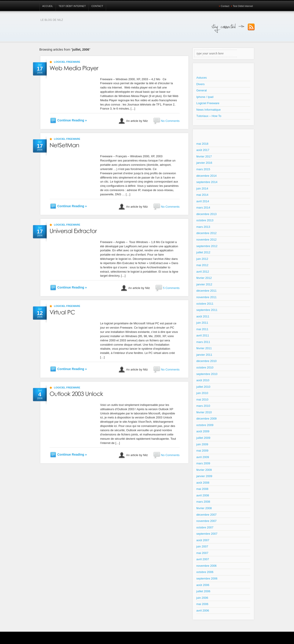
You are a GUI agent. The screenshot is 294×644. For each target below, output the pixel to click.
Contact (97, 6)
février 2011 (204, 348)
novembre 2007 (207, 521)
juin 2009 (202, 444)
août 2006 (203, 585)
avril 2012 (203, 272)
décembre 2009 (207, 419)
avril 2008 (203, 495)
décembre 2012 (207, 233)
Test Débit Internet (72, 6)
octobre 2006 (205, 572)
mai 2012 (202, 265)
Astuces (202, 78)
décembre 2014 (207, 176)
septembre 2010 (207, 374)
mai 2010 (202, 400)
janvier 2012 (204, 284)
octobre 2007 (205, 527)
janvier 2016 (204, 163)
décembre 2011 (207, 291)
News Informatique (209, 110)
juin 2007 (202, 546)
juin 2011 (202, 323)
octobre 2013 (205, 220)
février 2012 (204, 278)
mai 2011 (202, 329)
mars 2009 (203, 463)
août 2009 (203, 431)
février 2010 (204, 412)
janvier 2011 (204, 355)
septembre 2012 (207, 246)
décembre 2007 (207, 515)
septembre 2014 (207, 182)
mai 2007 (202, 553)
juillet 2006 (203, 591)
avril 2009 (203, 457)
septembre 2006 (207, 578)
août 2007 (203, 540)
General (202, 90)
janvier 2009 (204, 476)
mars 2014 (203, 208)
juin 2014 (202, 188)
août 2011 (203, 316)
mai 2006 (202, 604)
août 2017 (203, 150)
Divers (201, 84)
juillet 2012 (203, 252)
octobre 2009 (205, 425)
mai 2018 (202, 144)
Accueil (48, 6)
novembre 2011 (207, 297)
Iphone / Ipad (205, 97)
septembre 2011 (207, 310)
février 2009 (204, 470)
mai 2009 (202, 451)
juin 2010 (202, 393)
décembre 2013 (207, 214)
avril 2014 (203, 201)
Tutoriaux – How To (209, 116)
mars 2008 (203, 502)
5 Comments (171, 288)
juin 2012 (202, 259)
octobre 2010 (205, 367)
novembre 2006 (207, 566)
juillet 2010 (203, 387)
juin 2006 (202, 598)
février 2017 (204, 156)
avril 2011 (203, 335)
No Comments (170, 121)
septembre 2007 (207, 534)
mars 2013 (203, 227)
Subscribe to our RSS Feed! (251, 27)
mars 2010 (203, 406)
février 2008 (204, 508)
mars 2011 (203, 342)
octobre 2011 (205, 304)
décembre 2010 (207, 361)
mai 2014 (202, 195)
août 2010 (203, 380)
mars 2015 (203, 169)
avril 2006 (203, 611)
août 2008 (203, 483)
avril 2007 (203, 559)
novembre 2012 (207, 240)
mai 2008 (202, 489)
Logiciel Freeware (67, 62)
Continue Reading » (72, 120)
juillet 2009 (203, 438)
